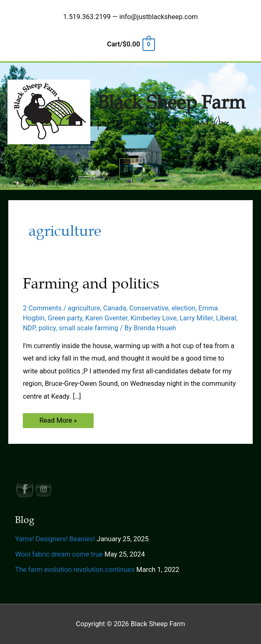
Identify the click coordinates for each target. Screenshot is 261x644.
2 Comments (42, 308)
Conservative (149, 308)
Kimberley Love (153, 318)
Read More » (58, 422)
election (184, 308)
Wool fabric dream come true (59, 554)
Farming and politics (91, 283)
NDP (29, 328)
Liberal (226, 318)
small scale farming (88, 328)
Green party (65, 318)
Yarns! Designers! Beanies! (55, 539)
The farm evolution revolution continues (75, 570)
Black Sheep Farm (171, 103)
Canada (115, 308)
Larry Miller (196, 318)
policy (47, 328)
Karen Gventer (106, 318)
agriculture (84, 308)
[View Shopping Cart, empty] (130, 44)
